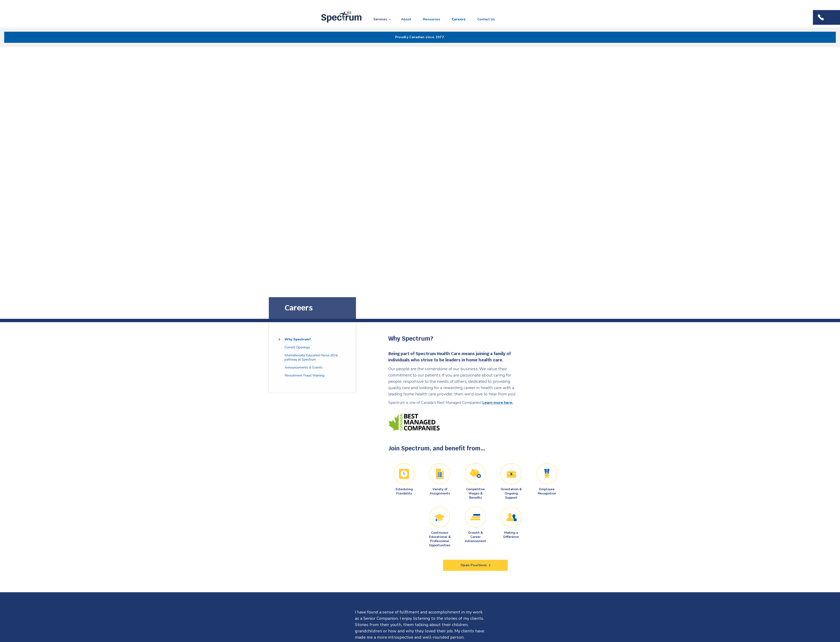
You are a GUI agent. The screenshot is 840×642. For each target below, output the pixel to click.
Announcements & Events (304, 367)
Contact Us (486, 19)
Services (380, 19)
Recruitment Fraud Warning (304, 375)
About (406, 19)
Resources (432, 19)
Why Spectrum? (298, 339)
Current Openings (297, 347)
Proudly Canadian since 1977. (420, 37)
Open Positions (476, 565)
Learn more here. (498, 403)
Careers (459, 19)
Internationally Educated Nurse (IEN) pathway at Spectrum (311, 357)
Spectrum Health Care (338, 23)
